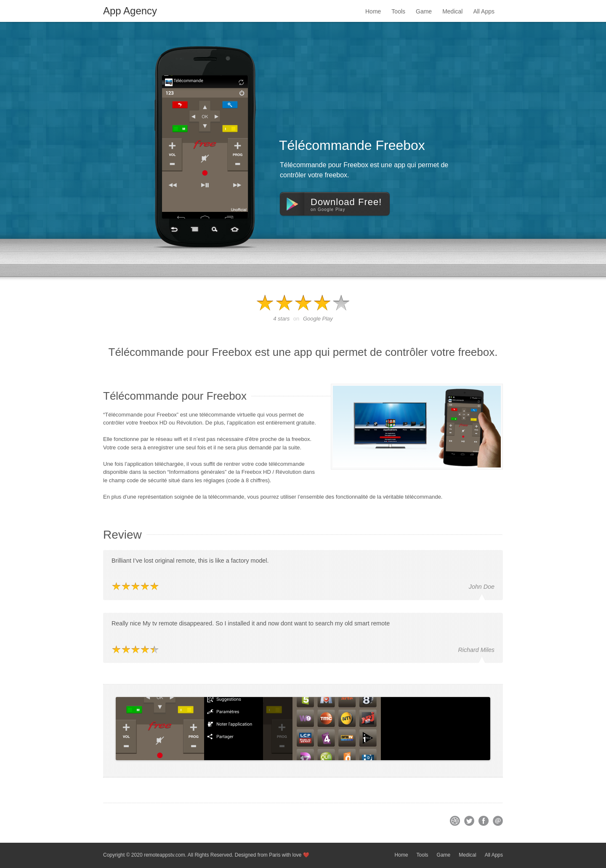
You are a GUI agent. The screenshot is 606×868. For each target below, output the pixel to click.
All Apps (484, 11)
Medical (452, 11)
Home (373, 11)
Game (424, 11)
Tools (398, 11)
